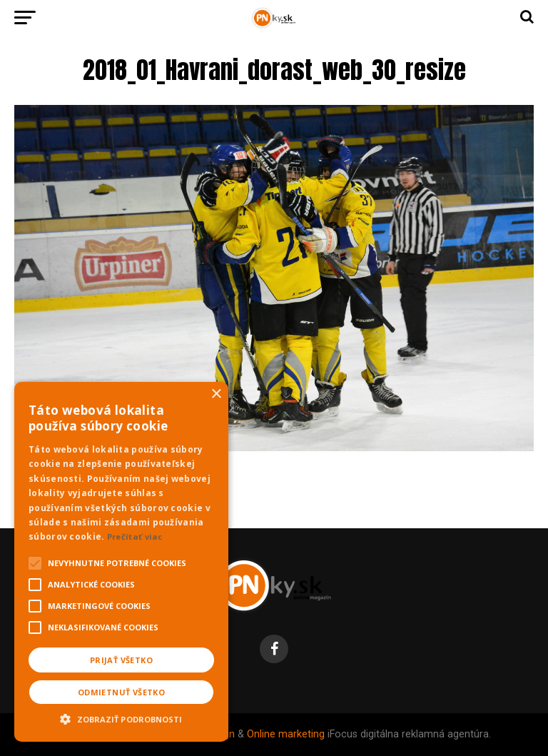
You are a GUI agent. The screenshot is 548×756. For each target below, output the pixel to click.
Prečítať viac (135, 536)
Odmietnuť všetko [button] (121, 692)
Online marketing (286, 734)
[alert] (121, 562)
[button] (121, 717)
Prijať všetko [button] (121, 660)
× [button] (216, 394)
